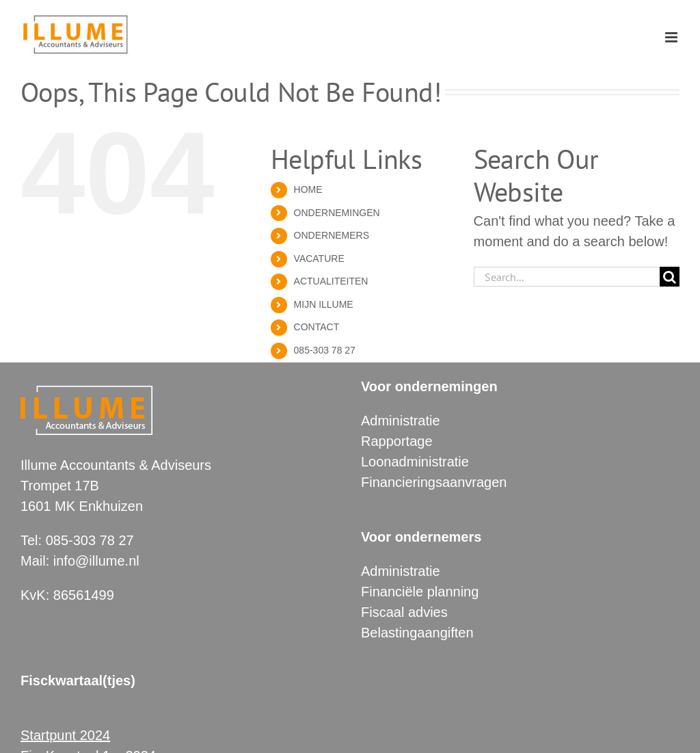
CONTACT (317, 327)
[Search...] (567, 277)
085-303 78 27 (325, 350)
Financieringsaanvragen (434, 482)
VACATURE (319, 259)
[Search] (670, 277)
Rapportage (397, 441)
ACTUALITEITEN (331, 281)
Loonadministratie (415, 462)
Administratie (401, 421)
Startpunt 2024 (65, 735)
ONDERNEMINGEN (337, 213)
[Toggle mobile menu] (672, 37)
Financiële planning (420, 592)
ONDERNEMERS (332, 235)
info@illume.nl (96, 561)
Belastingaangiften (417, 633)
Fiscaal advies (404, 612)
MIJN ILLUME (324, 304)
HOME (308, 189)
